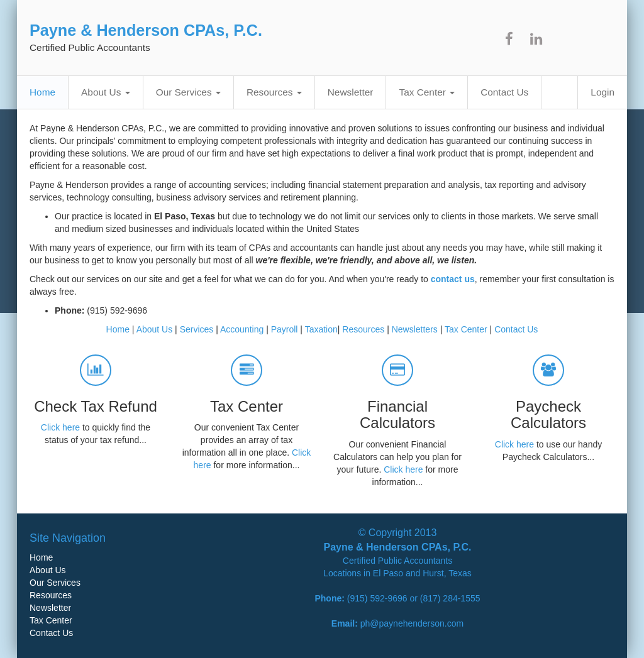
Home (42, 92)
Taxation (321, 329)
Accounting (242, 329)
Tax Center (427, 92)
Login (602, 92)
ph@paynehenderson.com (412, 623)
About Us (106, 92)
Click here (60, 427)
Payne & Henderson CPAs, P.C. (146, 30)
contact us (453, 279)
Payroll (285, 329)
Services (197, 329)
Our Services (188, 92)
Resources (274, 92)
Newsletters (415, 329)
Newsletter (351, 92)
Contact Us (504, 92)
